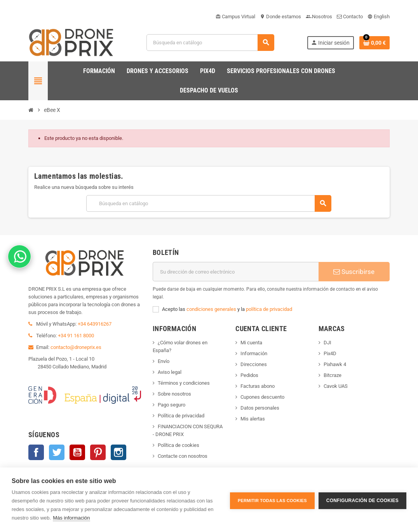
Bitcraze (333, 375)
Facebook (36, 452)
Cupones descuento (262, 397)
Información (254, 353)
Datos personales (260, 408)
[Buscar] (210, 43)
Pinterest (98, 452)
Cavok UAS (336, 386)
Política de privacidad (181, 416)
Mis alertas (253, 419)
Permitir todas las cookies (272, 500)
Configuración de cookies (362, 500)
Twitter (57, 452)
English (379, 17)
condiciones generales (211, 309)
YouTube (77, 452)
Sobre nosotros (174, 394)
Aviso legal (170, 372)
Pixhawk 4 (335, 364)
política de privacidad (269, 309)
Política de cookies (179, 445)
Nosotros (319, 17)
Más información (71, 518)
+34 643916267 (95, 324)
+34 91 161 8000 (76, 336)
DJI (327, 343)
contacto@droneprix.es (76, 347)
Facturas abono (258, 386)
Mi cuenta (251, 343)
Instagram (118, 452)
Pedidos (249, 375)
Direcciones (254, 364)
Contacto (350, 17)
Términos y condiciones (184, 383)
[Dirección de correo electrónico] (236, 272)
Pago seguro (172, 405)
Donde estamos (280, 17)
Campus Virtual (235, 17)
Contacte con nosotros (183, 456)
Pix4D (330, 353)
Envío (164, 361)
